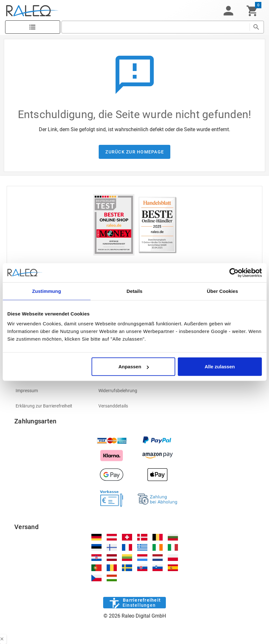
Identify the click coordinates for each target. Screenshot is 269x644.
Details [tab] (135, 291)
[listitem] (52, 391)
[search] (156, 27)
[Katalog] (33, 27)
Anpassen (134, 367)
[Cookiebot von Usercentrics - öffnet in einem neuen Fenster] (234, 272)
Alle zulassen (220, 367)
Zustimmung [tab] (47, 291)
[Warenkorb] (252, 11)
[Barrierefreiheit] (134, 603)
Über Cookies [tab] (223, 291)
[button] (228, 11)
